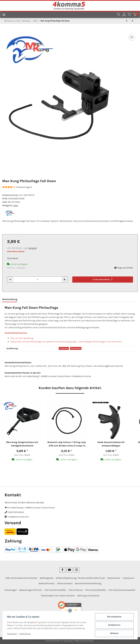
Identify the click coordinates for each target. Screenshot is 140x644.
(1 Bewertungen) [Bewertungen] (17, 187)
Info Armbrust (76, 590)
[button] (119, 15)
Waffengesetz (47, 578)
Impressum (12, 634)
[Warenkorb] (135, 15)
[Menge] (37, 280)
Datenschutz (25, 634)
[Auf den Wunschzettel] (132, 37)
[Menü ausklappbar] (3, 15)
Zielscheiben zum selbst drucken (58, 596)
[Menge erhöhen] (64, 280)
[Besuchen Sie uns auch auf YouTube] (69, 570)
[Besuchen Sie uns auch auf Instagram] (77, 570)
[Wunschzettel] (129, 15)
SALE (16, 205)
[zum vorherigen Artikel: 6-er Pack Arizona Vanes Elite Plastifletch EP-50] (127, 21)
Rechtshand (76, 348)
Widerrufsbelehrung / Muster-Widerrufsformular (80, 578)
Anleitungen (11, 590)
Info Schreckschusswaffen (122, 590)
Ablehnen (114, 633)
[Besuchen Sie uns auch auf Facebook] (62, 570)
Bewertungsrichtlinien (31, 590)
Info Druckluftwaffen (96, 590)
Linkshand (64, 348)
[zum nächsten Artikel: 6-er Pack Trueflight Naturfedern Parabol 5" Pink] (132, 21)
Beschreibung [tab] (10, 299)
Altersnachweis (65, 583)
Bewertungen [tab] (29, 299)
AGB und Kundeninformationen (21, 578)
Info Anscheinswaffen (55, 590)
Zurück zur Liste (13, 21)
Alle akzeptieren (114, 617)
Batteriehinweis (47, 583)
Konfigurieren (114, 625)
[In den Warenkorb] (5, 30)
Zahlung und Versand (88, 596)
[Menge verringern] (10, 280)
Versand (33, 248)
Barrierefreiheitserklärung (88, 583)
